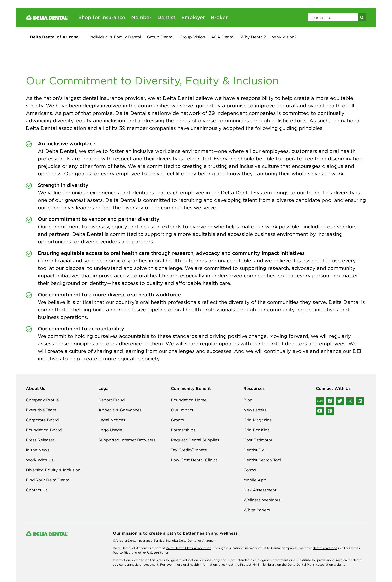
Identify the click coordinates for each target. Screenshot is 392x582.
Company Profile (42, 400)
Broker (219, 17)
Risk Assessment (260, 490)
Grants (177, 420)
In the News (38, 450)
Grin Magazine (258, 420)
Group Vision (192, 37)
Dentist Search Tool (262, 460)
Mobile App (255, 480)
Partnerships (183, 430)
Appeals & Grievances (120, 410)
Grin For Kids (257, 430)
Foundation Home (189, 400)
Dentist (166, 17)
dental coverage (325, 548)
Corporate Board (42, 420)
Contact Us (37, 490)
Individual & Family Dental (115, 37)
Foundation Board (44, 430)
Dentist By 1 (255, 450)
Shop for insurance (102, 17)
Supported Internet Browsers (127, 440)
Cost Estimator (258, 440)
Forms (250, 470)
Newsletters (255, 410)
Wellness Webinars (262, 500)
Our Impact (182, 410)
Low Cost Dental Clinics (194, 460)
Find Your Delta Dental (48, 480)
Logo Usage (110, 430)
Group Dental (160, 37)
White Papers (257, 510)
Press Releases (40, 440)
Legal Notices (112, 420)
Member (141, 17)
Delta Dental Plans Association (189, 548)
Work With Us (40, 460)
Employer (193, 17)
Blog (248, 400)
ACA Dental (223, 37)
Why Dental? (253, 37)
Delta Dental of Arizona (54, 37)
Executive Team (41, 410)
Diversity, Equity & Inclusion (53, 470)
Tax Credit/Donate (189, 450)
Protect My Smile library (258, 565)
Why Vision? (284, 37)
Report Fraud (112, 400)
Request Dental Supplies (195, 440)
